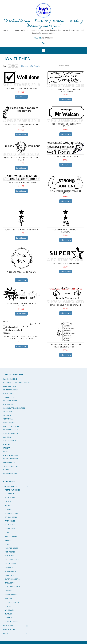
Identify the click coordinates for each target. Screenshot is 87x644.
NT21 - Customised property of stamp (66, 125)
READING (6, 470)
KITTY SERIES (10, 525)
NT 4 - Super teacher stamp (66, 264)
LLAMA (7, 544)
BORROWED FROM (9, 386)
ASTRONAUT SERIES (12, 490)
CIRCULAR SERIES (12, 513)
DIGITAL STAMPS (9, 394)
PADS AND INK (16, 626)
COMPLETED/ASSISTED (11, 426)
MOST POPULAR (9, 629)
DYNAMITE (9, 568)
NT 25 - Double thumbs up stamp (66, 305)
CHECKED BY (7, 412)
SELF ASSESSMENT (10, 441)
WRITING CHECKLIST (10, 473)
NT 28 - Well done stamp (66, 157)
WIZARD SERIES (11, 595)
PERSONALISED (8, 397)
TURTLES (8, 614)
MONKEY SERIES (11, 537)
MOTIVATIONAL (8, 419)
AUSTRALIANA (10, 498)
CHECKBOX (7, 415)
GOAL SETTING (8, 404)
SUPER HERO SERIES (13, 579)
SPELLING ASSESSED (10, 430)
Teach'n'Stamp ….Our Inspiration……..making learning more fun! (44, 24)
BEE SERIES (9, 494)
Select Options (21, 97)
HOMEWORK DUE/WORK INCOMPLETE (16, 383)
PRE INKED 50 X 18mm (10, 466)
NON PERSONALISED (10, 390)
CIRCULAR (6, 448)
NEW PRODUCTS (9, 463)
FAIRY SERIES (10, 521)
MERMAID (9, 540)
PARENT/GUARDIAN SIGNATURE (14, 408)
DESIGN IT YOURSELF (10, 455)
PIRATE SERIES (11, 564)
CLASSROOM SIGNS (10, 379)
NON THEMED (10, 552)
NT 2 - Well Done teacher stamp (21, 89)
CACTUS (8, 502)
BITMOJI (8, 509)
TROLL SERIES (10, 583)
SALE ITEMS (7, 437)
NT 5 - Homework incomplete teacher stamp (66, 91)
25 (13, 66)
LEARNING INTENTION (10, 434)
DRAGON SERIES (11, 517)
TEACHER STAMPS (16, 486)
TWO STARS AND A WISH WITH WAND (21, 230)
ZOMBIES (8, 618)
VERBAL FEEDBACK (10, 423)
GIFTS (16, 633)
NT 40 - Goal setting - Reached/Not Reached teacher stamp (21, 337)
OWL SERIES (10, 556)
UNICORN (8, 591)
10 (10, 66)
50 (17, 66)
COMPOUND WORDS (10, 401)
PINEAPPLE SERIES (12, 560)
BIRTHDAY (6, 444)
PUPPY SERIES (10, 571)
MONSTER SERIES (12, 548)
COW (7, 533)
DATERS (6, 452)
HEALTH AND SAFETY (10, 459)
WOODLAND (9, 610)
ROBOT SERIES (11, 575)
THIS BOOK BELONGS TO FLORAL (21, 272)
